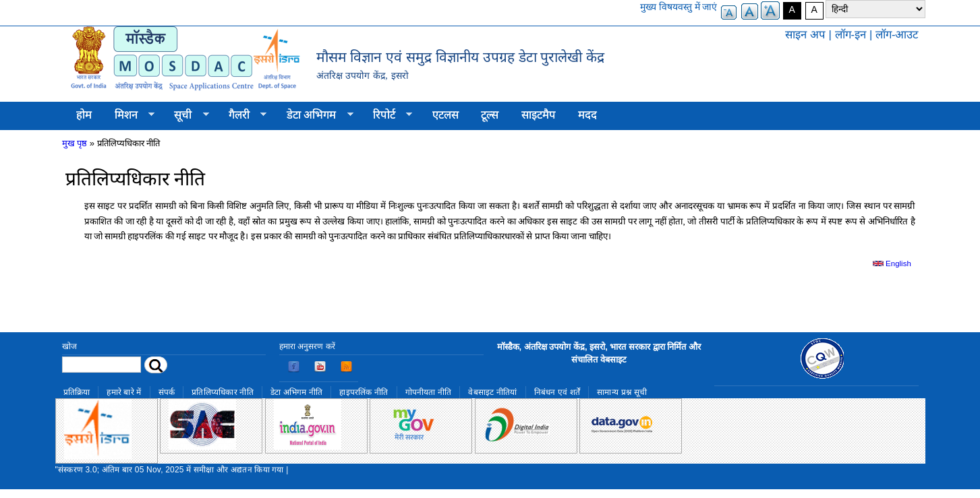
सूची (186, 115)
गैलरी (242, 115)
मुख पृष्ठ (75, 143)
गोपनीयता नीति (429, 392)
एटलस (445, 115)
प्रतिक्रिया (77, 392)
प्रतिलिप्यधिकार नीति (223, 392)
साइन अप (805, 35)
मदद (587, 115)
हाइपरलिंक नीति (364, 392)
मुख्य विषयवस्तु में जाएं (679, 7)
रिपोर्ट (387, 115)
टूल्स (490, 115)
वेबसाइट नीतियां (492, 392)
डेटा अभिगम (314, 115)
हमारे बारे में (124, 392)
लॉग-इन (851, 35)
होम (84, 115)
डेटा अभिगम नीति (297, 392)
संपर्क (167, 392)
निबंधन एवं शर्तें (557, 392)
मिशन (129, 115)
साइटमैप (539, 115)
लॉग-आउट (897, 35)
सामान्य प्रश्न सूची (622, 392)
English (892, 263)
